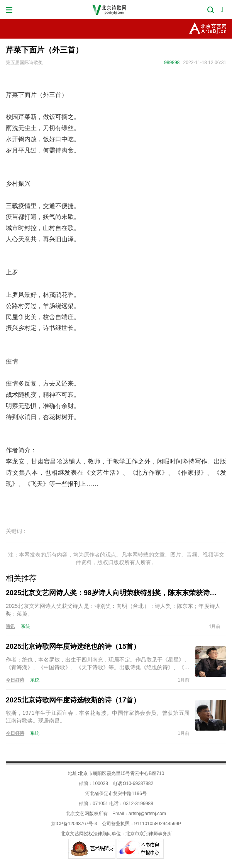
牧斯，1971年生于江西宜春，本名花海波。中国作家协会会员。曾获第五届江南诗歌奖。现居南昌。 (98, 717)
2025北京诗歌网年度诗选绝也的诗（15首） (73, 646)
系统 (25, 626)
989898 (172, 63)
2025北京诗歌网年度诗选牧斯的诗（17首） (73, 700)
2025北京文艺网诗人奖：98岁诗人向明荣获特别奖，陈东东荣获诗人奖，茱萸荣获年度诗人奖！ (113, 593)
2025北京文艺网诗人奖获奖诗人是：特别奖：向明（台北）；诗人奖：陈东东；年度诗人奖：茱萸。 (113, 610)
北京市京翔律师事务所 (149, 834)
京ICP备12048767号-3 (74, 824)
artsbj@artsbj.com (147, 814)
